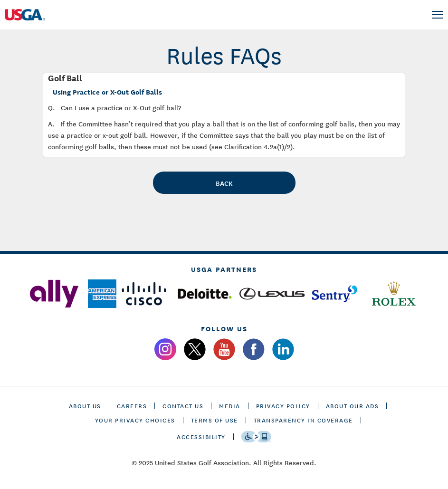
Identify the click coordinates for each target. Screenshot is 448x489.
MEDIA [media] (230, 406)
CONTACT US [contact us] (183, 406)
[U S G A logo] (33, 15)
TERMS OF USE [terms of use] (214, 420)
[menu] (438, 15)
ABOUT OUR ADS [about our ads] (353, 406)
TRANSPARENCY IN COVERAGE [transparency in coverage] (303, 420)
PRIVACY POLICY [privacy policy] (283, 406)
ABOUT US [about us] (85, 406)
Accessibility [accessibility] (201, 436)
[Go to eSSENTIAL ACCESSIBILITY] (256, 437)
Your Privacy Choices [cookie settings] (135, 420)
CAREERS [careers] (132, 406)
